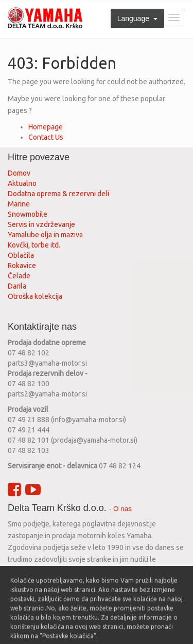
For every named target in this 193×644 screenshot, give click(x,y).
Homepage (46, 127)
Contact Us (46, 137)
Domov (19, 173)
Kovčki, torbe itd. (34, 245)
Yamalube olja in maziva (45, 235)
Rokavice (22, 266)
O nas (122, 509)
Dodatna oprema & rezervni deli (58, 194)
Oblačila (21, 255)
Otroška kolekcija (35, 296)
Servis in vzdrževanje (41, 224)
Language (137, 18)
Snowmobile (28, 214)
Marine (19, 204)
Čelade (19, 276)
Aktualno (22, 183)
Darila (17, 286)
